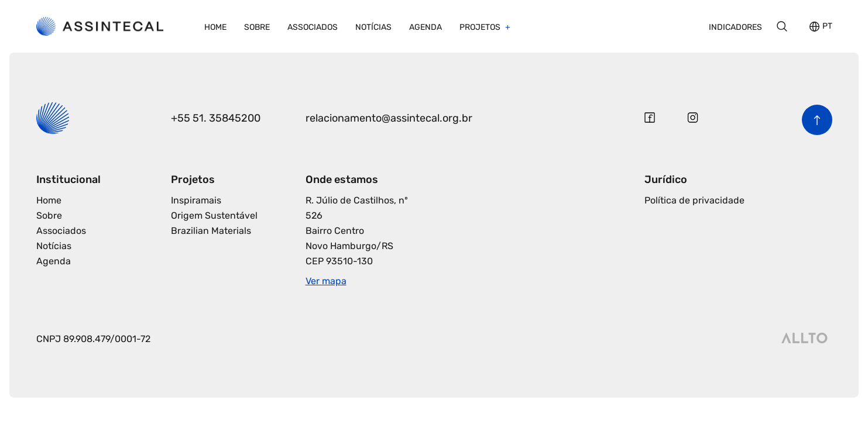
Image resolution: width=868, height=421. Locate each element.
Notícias (373, 27)
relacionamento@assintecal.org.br (389, 118)
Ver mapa (326, 281)
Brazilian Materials (211, 231)
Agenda (426, 27)
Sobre (257, 27)
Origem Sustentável (214, 215)
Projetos (481, 27)
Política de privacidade (694, 200)
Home (215, 27)
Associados (313, 27)
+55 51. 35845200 (216, 118)
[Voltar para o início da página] (817, 120)
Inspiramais (196, 200)
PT (827, 27)
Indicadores (735, 27)
